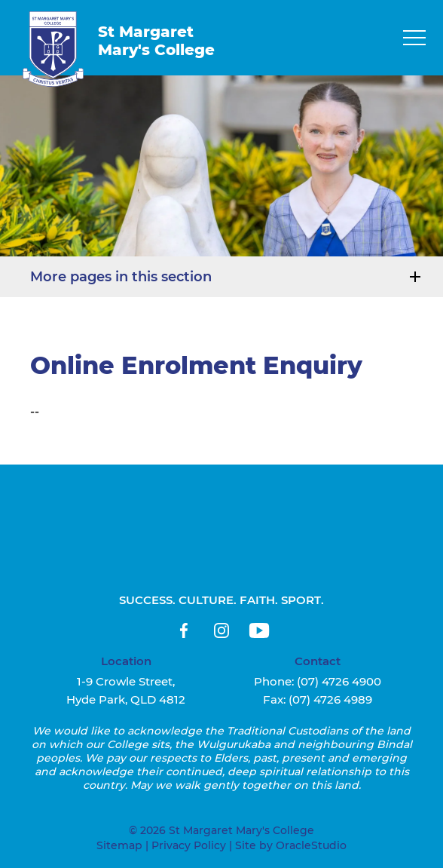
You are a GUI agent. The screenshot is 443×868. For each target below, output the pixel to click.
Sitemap (119, 845)
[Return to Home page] (53, 49)
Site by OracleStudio (291, 845)
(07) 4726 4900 (339, 681)
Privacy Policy (189, 845)
